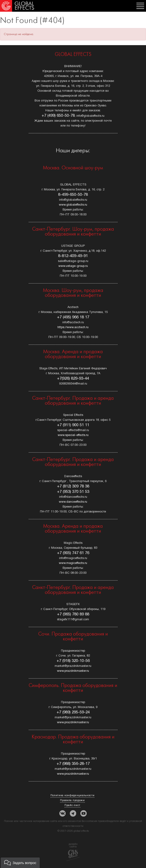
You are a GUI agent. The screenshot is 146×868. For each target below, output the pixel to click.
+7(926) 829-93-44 (73, 379)
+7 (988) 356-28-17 (73, 764)
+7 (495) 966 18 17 (73, 317)
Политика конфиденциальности (73, 795)
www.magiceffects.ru (73, 563)
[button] (20, 863)
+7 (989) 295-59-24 (73, 712)
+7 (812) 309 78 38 (73, 486)
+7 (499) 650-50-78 (58, 116)
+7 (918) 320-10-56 (73, 661)
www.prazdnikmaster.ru (73, 671)
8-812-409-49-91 (73, 256)
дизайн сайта (73, 852)
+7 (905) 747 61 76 (73, 553)
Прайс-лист (72, 805)
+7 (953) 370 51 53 (73, 492)
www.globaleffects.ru (73, 205)
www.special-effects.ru (73, 435)
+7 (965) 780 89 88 (73, 614)
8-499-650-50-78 (73, 195)
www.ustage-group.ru (73, 266)
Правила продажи (72, 800)
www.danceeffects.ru (73, 502)
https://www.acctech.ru (73, 327)
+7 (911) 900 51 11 (73, 425)
